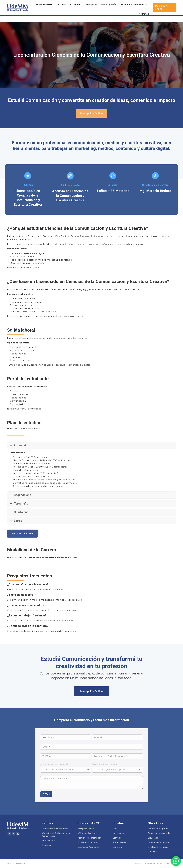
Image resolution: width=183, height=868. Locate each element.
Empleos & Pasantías (158, 847)
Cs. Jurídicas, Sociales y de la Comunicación (56, 835)
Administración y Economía (55, 829)
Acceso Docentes (166, 4)
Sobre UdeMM (120, 842)
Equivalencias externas (88, 842)
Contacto (117, 847)
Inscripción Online (86, 829)
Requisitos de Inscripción (89, 838)
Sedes (116, 829)
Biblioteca (153, 838)
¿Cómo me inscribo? (87, 833)
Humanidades (49, 841)
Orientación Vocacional (159, 842)
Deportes (152, 852)
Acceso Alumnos (144, 4)
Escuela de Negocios (158, 829)
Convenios (118, 838)
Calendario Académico (88, 847)
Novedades (118, 833)
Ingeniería (47, 845)
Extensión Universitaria (159, 833)
